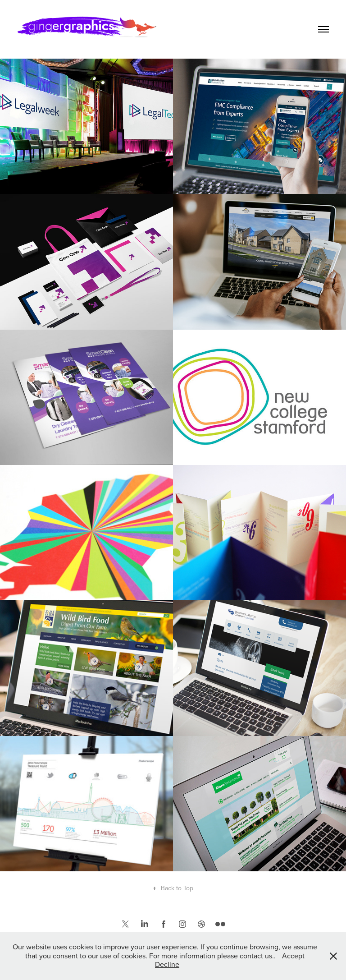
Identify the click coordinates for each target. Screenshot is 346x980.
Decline (167, 964)
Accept (293, 956)
